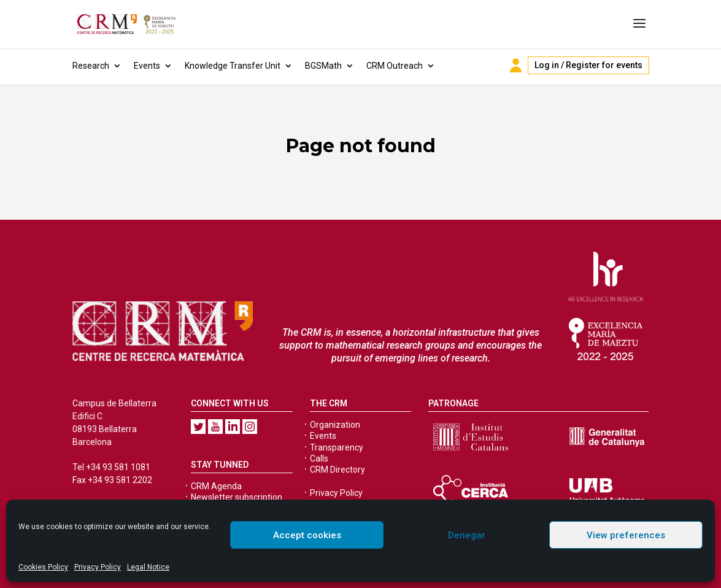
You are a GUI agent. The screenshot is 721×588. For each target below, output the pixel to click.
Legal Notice (148, 567)
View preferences (626, 535)
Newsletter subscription (237, 497)
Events (147, 66)
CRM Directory (337, 470)
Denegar (467, 535)
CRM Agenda (216, 486)
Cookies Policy (43, 567)
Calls (319, 458)
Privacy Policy (98, 567)
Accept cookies (307, 535)
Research (91, 66)
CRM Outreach (395, 66)
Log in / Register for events (588, 65)
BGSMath (323, 66)
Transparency (337, 447)
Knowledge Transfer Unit (233, 66)
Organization (335, 425)
